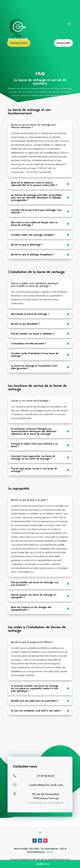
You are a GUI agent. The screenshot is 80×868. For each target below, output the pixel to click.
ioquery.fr (49, 852)
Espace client (63, 43)
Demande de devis (19, 43)
